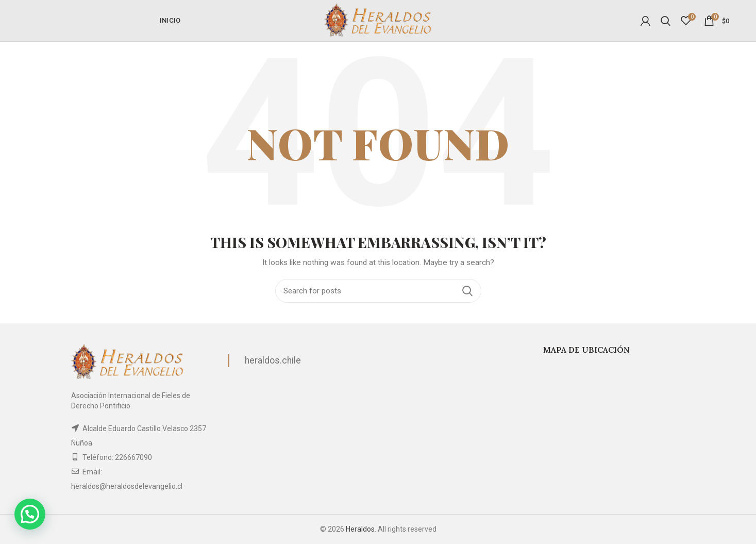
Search (467, 291)
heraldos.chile (273, 360)
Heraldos (360, 529)
